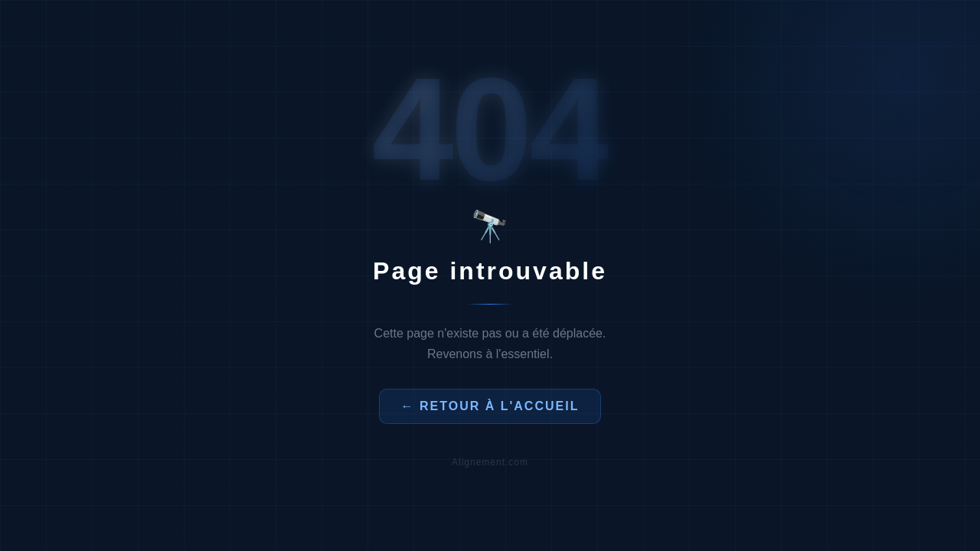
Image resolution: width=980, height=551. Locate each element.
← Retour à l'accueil (490, 406)
